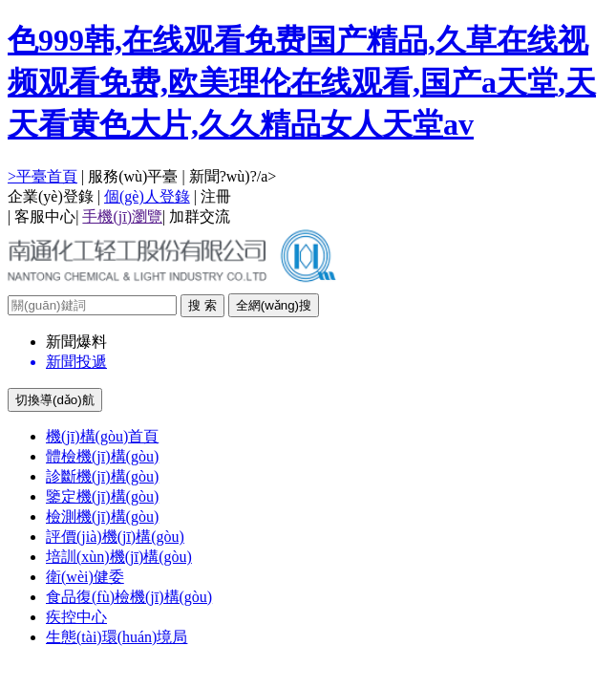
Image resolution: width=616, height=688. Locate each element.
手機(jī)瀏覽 (122, 216)
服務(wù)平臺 (133, 176)
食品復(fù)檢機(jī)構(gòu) (129, 597)
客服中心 (45, 216)
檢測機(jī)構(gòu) (102, 516)
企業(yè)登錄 (51, 196)
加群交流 (200, 216)
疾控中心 (76, 617)
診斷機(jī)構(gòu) (102, 476)
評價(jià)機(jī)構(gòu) (115, 537)
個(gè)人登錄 (147, 196)
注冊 (216, 196)
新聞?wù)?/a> (233, 176)
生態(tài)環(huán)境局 (117, 637)
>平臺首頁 (42, 176)
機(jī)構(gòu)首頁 (102, 436)
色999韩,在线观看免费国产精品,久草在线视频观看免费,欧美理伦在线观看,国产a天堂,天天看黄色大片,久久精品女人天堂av (302, 82)
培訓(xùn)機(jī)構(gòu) (119, 557)
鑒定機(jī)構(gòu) (102, 496)
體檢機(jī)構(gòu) (102, 456)
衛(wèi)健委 (85, 577)
